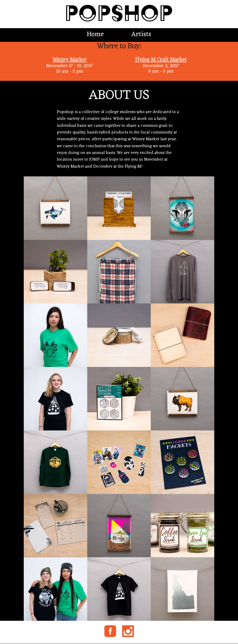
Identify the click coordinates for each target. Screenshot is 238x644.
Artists (141, 34)
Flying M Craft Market (161, 60)
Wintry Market (69, 60)
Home (95, 34)
